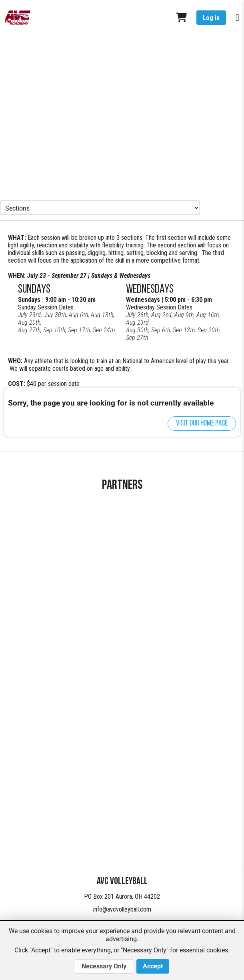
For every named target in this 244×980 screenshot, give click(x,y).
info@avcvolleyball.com (122, 909)
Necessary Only (104, 966)
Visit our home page (202, 424)
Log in (211, 18)
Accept (153, 966)
